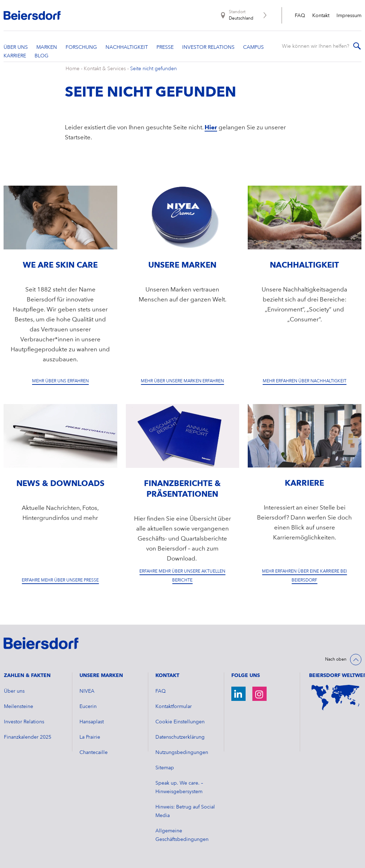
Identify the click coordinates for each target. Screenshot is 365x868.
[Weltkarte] (335, 697)
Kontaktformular (174, 707)
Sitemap (165, 768)
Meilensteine (19, 707)
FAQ (300, 16)
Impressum (349, 16)
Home (73, 69)
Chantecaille (94, 753)
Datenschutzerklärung (180, 737)
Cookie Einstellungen (180, 722)
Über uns (14, 691)
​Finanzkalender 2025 (28, 737)
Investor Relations (24, 722)
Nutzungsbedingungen (182, 753)
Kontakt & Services (105, 69)
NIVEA (87, 691)
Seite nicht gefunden (153, 69)
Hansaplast (92, 722)
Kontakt (321, 16)
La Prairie (90, 737)
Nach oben (336, 660)
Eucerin (88, 707)
